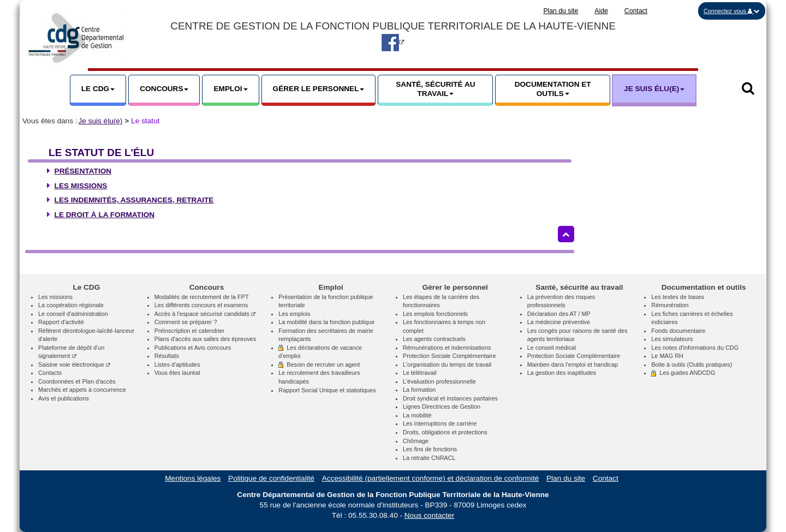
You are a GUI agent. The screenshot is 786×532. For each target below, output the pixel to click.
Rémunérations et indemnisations (447, 348)
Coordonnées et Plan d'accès (77, 381)
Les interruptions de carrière (440, 423)
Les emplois (294, 314)
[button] (732, 11)
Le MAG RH (667, 356)
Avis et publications (64, 398)
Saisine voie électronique (74, 364)
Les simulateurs (672, 339)
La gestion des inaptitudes (562, 373)
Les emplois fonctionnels (435, 314)
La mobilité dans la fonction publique (326, 322)
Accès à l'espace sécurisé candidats (205, 314)
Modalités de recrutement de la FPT (202, 297)
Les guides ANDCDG (683, 373)
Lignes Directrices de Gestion (442, 407)
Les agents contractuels (434, 339)
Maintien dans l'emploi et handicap (573, 364)
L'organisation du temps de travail (447, 364)
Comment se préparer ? (186, 322)
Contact (636, 11)
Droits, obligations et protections (445, 432)
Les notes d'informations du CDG (695, 348)
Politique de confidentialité (271, 478)
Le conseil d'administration (73, 314)
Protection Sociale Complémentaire (449, 356)
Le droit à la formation (105, 215)
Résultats (167, 356)
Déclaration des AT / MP (559, 314)
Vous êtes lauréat (177, 373)
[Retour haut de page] (566, 234)
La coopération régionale (71, 305)
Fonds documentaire (678, 331)
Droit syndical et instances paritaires (450, 398)
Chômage (416, 441)
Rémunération (670, 305)
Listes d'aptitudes (177, 364)
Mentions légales (193, 478)
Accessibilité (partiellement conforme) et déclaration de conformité (430, 478)
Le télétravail (420, 373)
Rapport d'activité (61, 322)
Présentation (83, 171)
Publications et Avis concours (193, 348)
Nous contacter (429, 515)
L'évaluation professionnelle (439, 381)
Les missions (81, 186)
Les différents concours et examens (201, 305)
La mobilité (417, 415)
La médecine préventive (559, 322)
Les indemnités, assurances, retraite (134, 200)
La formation (419, 390)
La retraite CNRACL (429, 458)
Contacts (50, 373)
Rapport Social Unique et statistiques (327, 390)
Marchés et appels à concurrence (82, 390)
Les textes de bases (678, 297)
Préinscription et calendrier (190, 331)
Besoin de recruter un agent (319, 364)
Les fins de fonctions (430, 449)
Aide (601, 11)
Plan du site (561, 11)
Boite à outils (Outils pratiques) (692, 364)
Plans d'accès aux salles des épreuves (205, 339)
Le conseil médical (552, 348)
